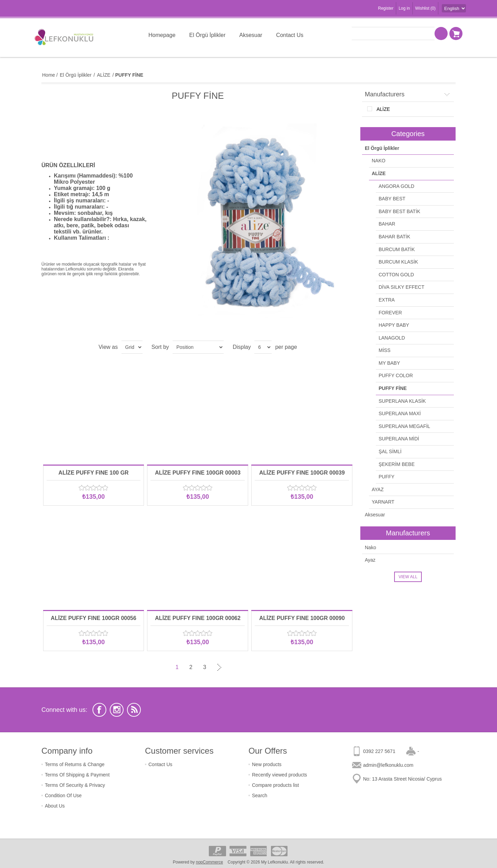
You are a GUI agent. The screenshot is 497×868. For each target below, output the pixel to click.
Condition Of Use (63, 795)
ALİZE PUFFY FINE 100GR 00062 (198, 618)
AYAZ (378, 489)
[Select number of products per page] (263, 347)
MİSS (384, 350)
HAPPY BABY (394, 325)
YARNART (383, 502)
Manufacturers (385, 94)
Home (48, 75)
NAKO (379, 161)
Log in (404, 8)
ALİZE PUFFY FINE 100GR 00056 (94, 618)
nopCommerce (210, 862)
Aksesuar (375, 515)
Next (218, 667)
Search (260, 795)
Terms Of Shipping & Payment (77, 775)
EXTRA (387, 300)
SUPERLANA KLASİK (402, 401)
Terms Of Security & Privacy (75, 785)
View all (408, 577)
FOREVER (390, 313)
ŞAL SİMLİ (390, 451)
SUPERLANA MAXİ (400, 413)
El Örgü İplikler (382, 148)
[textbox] (393, 34)
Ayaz (370, 560)
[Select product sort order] (198, 347)
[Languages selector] (454, 8)
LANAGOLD (392, 338)
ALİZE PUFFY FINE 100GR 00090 (302, 618)
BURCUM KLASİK (398, 262)
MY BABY (389, 363)
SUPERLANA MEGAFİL (404, 426)
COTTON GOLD (396, 275)
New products (267, 764)
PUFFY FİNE (393, 388)
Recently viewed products (280, 775)
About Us (55, 806)
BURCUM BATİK (397, 249)
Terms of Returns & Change (75, 764)
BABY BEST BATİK (399, 211)
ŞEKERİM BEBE (397, 464)
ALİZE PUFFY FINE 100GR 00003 (198, 473)
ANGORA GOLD (396, 186)
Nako (371, 547)
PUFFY (387, 477)
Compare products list (275, 785)
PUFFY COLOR (396, 375)
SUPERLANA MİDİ (399, 439)
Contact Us (160, 764)
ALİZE (383, 109)
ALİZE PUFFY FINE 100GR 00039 (302, 473)
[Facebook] (99, 710)
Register (386, 8)
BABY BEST (392, 199)
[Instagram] (117, 710)
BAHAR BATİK (394, 237)
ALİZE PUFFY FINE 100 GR (93, 473)
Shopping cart (456, 34)
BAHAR (387, 224)
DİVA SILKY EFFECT (402, 287)
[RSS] (134, 710)
